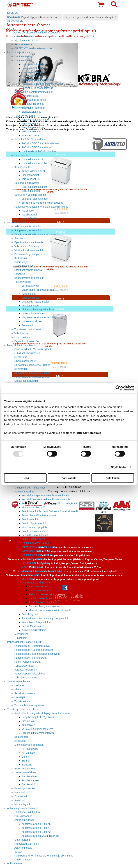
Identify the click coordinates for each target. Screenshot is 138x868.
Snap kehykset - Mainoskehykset (33, 349)
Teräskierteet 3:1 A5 (33, 128)
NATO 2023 (14, 17)
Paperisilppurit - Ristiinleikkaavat (32, 646)
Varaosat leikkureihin (26, 670)
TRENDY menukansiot (41, 594)
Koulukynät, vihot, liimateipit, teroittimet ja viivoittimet (43, 856)
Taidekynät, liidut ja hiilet (28, 812)
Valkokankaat (22, 333)
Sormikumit (21, 796)
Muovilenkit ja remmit (33, 108)
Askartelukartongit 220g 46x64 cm (40, 836)
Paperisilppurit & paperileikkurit (24, 642)
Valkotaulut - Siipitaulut (27, 246)
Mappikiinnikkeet (31, 219)
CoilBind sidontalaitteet (34, 187)
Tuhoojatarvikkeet (24, 666)
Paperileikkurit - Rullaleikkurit (30, 658)
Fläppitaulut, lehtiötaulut (28, 230)
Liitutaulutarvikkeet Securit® (37, 555)
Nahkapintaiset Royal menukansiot (48, 598)
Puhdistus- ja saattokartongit (37, 88)
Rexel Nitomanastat (25, 693)
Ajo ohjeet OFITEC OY (27, 40)
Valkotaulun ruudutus (33, 313)
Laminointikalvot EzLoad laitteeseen (42, 84)
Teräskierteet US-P (32, 179)
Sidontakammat (30, 175)
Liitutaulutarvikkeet (32, 321)
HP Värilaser (29, 753)
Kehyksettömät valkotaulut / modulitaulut (37, 234)
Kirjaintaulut (21, 369)
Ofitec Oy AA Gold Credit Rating (32, 37)
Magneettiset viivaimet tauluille (39, 317)
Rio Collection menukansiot (44, 602)
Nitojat (18, 689)
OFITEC (12, 29)
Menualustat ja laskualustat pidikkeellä (50, 610)
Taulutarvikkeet (23, 282)
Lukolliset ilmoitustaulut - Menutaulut (42, 571)
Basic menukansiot (39, 587)
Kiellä (25, 478)
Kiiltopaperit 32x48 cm (27, 844)
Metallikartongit (23, 840)
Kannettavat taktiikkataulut (29, 278)
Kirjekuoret (20, 741)
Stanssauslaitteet (31, 112)
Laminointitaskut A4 (32, 72)
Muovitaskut (21, 792)
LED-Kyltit (27, 579)
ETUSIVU (13, 13)
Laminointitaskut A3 (32, 68)
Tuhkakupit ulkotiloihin (34, 630)
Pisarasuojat (21, 262)
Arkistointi (20, 800)
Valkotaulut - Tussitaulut (28, 226)
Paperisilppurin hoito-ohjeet (30, 674)
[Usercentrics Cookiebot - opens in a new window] (118, 388)
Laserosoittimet (23, 337)
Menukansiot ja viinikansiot (36, 583)
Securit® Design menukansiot (45, 606)
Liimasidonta (21, 155)
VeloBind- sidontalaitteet (35, 199)
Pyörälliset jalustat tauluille (29, 242)
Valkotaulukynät (30, 286)
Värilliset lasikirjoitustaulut (29, 250)
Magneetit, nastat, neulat (35, 302)
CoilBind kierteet (31, 191)
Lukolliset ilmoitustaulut (27, 353)
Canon (25, 757)
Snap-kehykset (30, 614)
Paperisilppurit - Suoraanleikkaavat (34, 650)
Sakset (18, 852)
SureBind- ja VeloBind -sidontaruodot (42, 203)
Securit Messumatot (33, 626)
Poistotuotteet (15, 864)
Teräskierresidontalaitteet (35, 120)
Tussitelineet (29, 294)
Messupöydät (22, 634)
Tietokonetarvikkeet (25, 772)
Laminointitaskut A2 (32, 64)
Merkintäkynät (22, 804)
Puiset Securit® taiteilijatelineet (32, 377)
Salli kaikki (113, 478)
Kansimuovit (28, 211)
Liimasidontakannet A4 (34, 163)
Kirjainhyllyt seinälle (32, 559)
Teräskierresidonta (25, 116)
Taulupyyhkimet (30, 298)
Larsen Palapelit (23, 860)
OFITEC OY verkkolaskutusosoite (33, 48)
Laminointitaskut (23, 60)
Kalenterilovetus (30, 135)
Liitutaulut (20, 274)
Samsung (27, 765)
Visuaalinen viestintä (19, 222)
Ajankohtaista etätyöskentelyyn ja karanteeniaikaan (43, 713)
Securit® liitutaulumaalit (35, 535)
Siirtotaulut (20, 238)
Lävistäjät (20, 697)
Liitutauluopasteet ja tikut (35, 543)
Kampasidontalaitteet (33, 171)
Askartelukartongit (24, 820)
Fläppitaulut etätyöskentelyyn (38, 733)
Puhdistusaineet (30, 306)
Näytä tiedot (119, 467)
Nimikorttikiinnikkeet (33, 104)
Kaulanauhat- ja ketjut (34, 100)
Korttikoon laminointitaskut (36, 80)
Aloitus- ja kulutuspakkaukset (38, 310)
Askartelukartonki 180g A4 (36, 828)
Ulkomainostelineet (25, 361)
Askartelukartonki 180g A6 (36, 824)
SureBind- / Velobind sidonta (30, 195)
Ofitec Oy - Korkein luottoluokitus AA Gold (37, 33)
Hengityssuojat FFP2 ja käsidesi (39, 717)
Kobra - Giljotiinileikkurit (27, 662)
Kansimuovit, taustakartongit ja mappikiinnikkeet (41, 207)
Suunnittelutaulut (24, 266)
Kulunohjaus (28, 725)
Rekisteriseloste (23, 44)
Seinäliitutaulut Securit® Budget (32, 365)
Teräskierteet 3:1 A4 (33, 124)
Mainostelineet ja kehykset (22, 345)
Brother (26, 761)
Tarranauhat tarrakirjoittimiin (30, 705)
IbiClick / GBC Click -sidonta (30, 139)
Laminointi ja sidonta (19, 52)
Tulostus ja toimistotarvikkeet (23, 709)
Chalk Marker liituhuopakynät (38, 290)
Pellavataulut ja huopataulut (30, 254)
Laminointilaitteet (24, 56)
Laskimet (19, 685)
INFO (10, 25)
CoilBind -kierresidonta (27, 183)
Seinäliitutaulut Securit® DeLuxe (32, 373)
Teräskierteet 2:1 (31, 131)
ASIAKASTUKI (15, 21)
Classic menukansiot (40, 590)
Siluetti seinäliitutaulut (26, 381)
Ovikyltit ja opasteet (32, 567)
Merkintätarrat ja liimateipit (29, 745)
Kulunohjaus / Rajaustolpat (36, 622)
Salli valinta (69, 478)
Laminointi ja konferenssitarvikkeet (34, 92)
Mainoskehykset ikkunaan (36, 551)
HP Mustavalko (30, 749)
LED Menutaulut (31, 575)
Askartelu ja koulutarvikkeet (22, 808)
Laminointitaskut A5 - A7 (35, 76)
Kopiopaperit (21, 737)
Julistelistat (20, 357)
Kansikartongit (29, 215)
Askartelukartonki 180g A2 (36, 832)
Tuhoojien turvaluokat (26, 678)
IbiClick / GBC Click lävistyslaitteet (41, 143)
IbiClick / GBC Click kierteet (37, 147)
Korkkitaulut (21, 258)
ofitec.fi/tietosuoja (89, 433)
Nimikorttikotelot (30, 96)
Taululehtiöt (28, 325)
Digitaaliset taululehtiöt (27, 341)
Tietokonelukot (30, 784)
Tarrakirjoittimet (23, 701)
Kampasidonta (22, 167)
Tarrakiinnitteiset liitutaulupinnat (39, 547)
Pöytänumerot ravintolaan (36, 563)
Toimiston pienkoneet (19, 681)
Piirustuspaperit (23, 816)
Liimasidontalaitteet (32, 159)
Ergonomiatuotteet (25, 769)
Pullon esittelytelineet (33, 539)
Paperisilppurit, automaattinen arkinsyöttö (37, 654)
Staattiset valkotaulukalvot (29, 270)
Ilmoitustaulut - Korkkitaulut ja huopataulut (45, 618)
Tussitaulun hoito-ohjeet (28, 329)
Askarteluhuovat (23, 848)
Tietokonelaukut (30, 776)
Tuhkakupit (20, 638)
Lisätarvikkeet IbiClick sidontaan (39, 151)
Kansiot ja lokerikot (25, 788)
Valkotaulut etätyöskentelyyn (37, 729)
